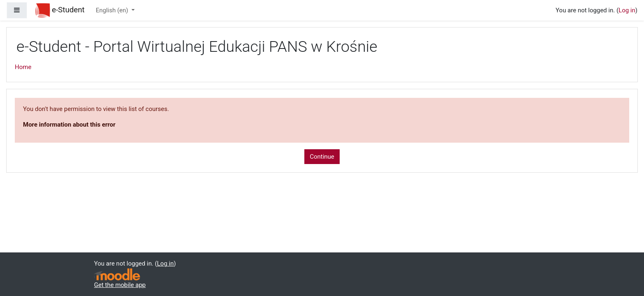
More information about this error (69, 125)
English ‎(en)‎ (113, 10)
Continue (322, 157)
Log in (627, 10)
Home (23, 67)
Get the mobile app (120, 285)
